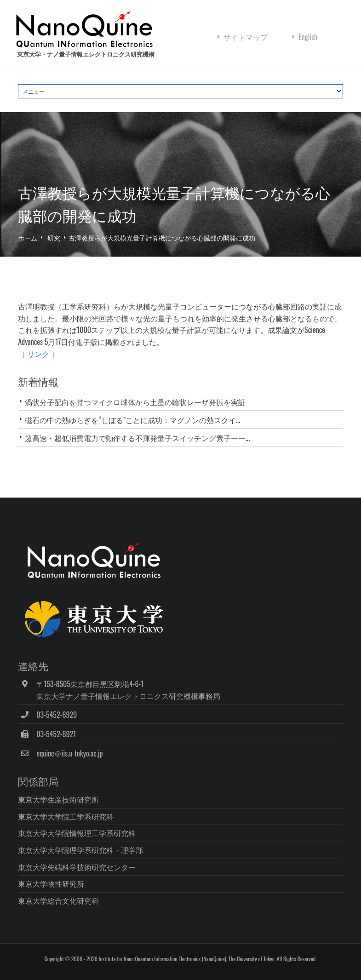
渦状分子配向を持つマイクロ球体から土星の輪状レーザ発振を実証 (135, 403)
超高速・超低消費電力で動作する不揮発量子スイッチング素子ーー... (137, 439)
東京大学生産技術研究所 (58, 801)
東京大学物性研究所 (51, 885)
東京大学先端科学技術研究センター (77, 868)
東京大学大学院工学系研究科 (66, 818)
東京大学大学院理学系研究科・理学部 (80, 851)
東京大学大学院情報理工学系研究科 (77, 834)
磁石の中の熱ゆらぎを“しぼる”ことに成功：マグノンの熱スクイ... (132, 421)
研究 (54, 239)
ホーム (28, 239)
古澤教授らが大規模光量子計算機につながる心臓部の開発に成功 (162, 239)
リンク (38, 355)
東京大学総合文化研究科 (58, 902)
